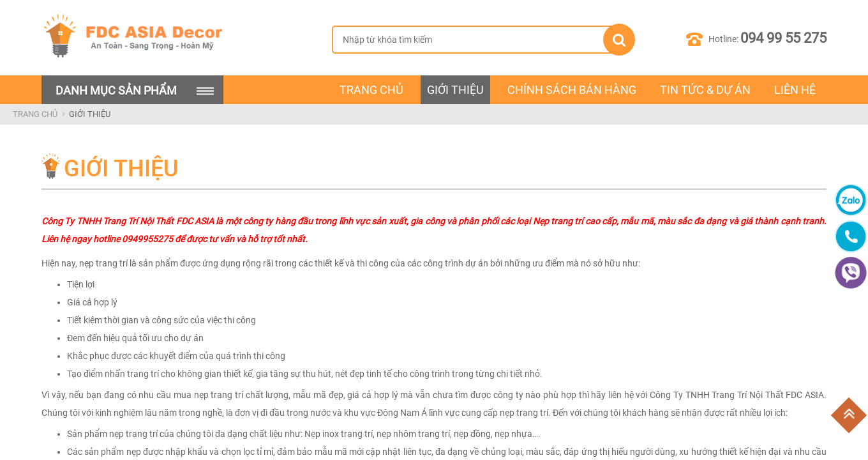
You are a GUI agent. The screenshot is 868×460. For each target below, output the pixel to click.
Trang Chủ (35, 114)
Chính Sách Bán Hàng (572, 90)
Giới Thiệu (455, 90)
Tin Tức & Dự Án (705, 90)
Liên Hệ (795, 90)
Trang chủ (371, 90)
